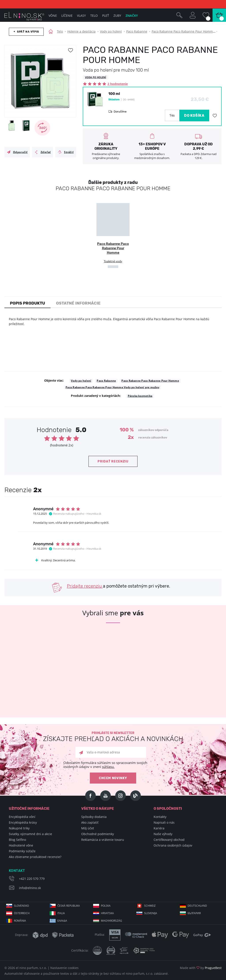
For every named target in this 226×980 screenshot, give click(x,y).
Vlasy (81, 16)
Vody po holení (111, 31)
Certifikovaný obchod (169, 840)
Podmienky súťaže (22, 851)
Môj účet (88, 828)
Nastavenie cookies (64, 968)
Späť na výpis (28, 32)
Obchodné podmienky (98, 834)
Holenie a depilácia (81, 31)
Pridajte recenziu (85, 586)
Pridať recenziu (113, 461)
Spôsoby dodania (94, 817)
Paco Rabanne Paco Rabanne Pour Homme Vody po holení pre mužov (112, 387)
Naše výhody (163, 834)
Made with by (201, 968)
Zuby (117, 16)
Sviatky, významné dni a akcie (30, 834)
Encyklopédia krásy (23, 822)
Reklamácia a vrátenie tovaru (103, 840)
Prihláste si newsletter (113, 737)
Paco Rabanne (137, 31)
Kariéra (159, 828)
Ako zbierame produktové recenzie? (35, 857)
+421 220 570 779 (32, 879)
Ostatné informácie (78, 303)
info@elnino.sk (30, 888)
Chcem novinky (113, 778)
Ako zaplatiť (90, 822)
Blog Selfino (17, 840)
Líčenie (67, 16)
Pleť (106, 16)
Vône (53, 16)
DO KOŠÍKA (194, 116)
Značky (132, 16)
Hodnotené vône (21, 845)
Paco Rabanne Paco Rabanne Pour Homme (183, 31)
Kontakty (160, 817)
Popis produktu (27, 303)
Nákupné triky (19, 828)
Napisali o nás (164, 822)
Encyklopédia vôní (22, 817)
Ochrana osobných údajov (173, 845)
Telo (60, 31)
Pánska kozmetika (140, 396)
